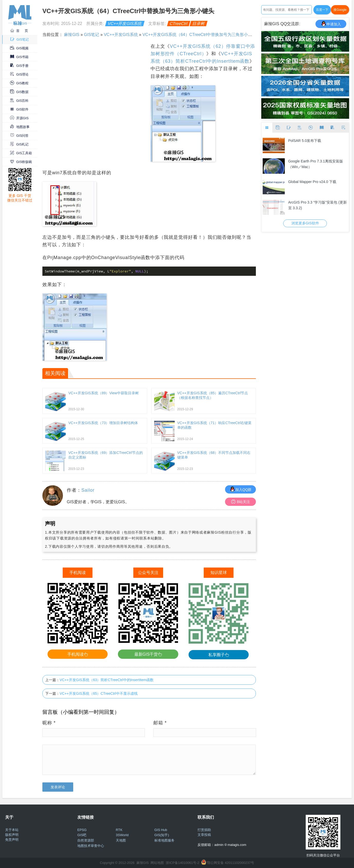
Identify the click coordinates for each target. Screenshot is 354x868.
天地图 (121, 840)
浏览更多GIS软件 (305, 223)
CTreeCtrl (179, 24)
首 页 (19, 31)
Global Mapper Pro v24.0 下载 (312, 182)
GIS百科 (19, 101)
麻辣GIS (72, 35)
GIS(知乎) (162, 835)
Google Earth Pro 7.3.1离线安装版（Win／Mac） (316, 164)
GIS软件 (19, 109)
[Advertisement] (96, 79)
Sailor (88, 490)
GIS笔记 (20, 39)
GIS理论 (19, 74)
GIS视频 (19, 48)
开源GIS (19, 118)
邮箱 (160, 723)
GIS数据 (19, 92)
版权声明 (12, 835)
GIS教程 (19, 83)
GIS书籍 (19, 57)
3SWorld (122, 835)
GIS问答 (19, 136)
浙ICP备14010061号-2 (182, 863)
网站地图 (157, 863)
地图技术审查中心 (91, 846)
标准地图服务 (164, 840)
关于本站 (12, 830)
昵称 (49, 723)
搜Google (340, 10)
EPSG (82, 830)
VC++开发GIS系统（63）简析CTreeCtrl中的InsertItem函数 (107, 680)
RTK (119, 830)
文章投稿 (204, 835)
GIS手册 (19, 66)
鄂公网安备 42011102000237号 (231, 863)
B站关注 (241, 502)
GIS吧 (82, 835)
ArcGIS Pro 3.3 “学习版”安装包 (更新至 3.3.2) (318, 205)
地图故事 (20, 127)
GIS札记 (19, 144)
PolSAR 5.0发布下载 (305, 141)
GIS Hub (161, 830)
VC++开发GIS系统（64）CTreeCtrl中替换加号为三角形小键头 (199, 35)
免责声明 (12, 840)
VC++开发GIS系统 (125, 24)
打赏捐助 (204, 830)
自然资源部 (86, 840)
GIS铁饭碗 (21, 162)
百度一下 (322, 10)
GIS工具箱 (21, 153)
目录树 (198, 24)
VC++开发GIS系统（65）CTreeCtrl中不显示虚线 (99, 693)
